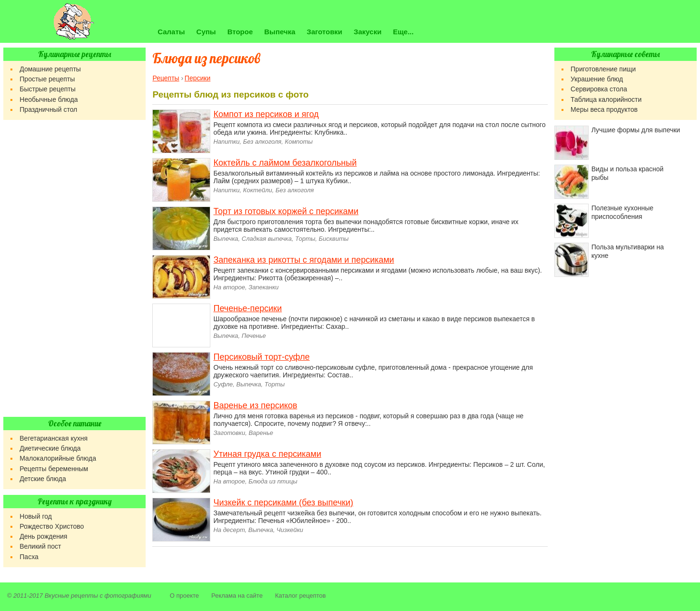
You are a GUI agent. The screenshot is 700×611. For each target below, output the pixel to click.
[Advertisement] (74, 268)
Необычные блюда (49, 99)
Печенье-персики (247, 308)
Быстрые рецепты (47, 89)
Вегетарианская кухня (54, 438)
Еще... (404, 32)
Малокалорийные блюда (58, 458)
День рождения (43, 536)
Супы (206, 32)
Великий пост (40, 546)
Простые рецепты (47, 79)
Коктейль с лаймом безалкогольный (285, 163)
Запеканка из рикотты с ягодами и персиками (304, 260)
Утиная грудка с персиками (267, 454)
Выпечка (280, 32)
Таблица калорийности (606, 99)
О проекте (184, 596)
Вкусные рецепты (71, 596)
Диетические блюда (50, 448)
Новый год (36, 516)
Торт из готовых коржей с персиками (286, 211)
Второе (240, 32)
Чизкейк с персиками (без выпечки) (283, 503)
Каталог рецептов (301, 596)
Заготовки (325, 32)
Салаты (171, 32)
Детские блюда (43, 479)
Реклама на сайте (237, 596)
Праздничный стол (48, 109)
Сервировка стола (599, 89)
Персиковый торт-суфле (261, 357)
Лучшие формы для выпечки (636, 130)
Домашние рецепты (50, 69)
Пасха (29, 557)
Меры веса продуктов (604, 109)
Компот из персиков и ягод (266, 114)
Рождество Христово (52, 526)
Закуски (367, 32)
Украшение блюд (597, 79)
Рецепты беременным (54, 469)
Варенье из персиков (255, 405)
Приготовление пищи (603, 69)
